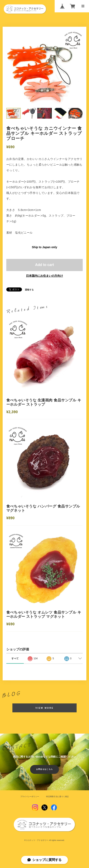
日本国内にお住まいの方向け (44, 276)
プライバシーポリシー (30, 797)
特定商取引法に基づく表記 (57, 797)
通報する (29, 290)
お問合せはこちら (45, 769)
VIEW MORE (44, 708)
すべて (15, 658)
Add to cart (44, 265)
